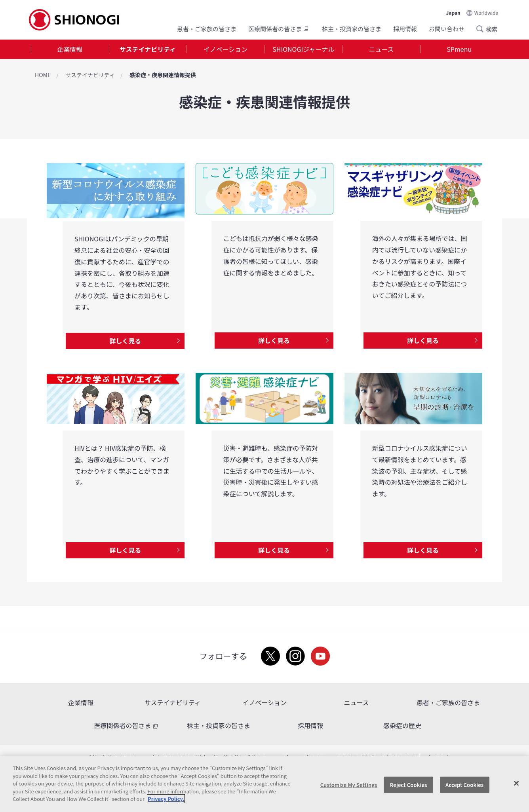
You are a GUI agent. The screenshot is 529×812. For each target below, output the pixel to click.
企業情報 (70, 49)
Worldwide (486, 12)
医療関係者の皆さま (279, 29)
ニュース (381, 49)
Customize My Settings (349, 784)
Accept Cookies (464, 784)
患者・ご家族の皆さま (207, 29)
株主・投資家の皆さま (352, 29)
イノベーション (226, 49)
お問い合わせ (447, 29)
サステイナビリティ (148, 49)
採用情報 (405, 29)
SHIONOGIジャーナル (303, 49)
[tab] (70, 49)
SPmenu (459, 49)
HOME (43, 75)
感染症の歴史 (402, 725)
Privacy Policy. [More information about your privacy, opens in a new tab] (166, 799)
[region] (264, 784)
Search (482, 29)
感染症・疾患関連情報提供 (163, 75)
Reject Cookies (409, 784)
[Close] (516, 783)
